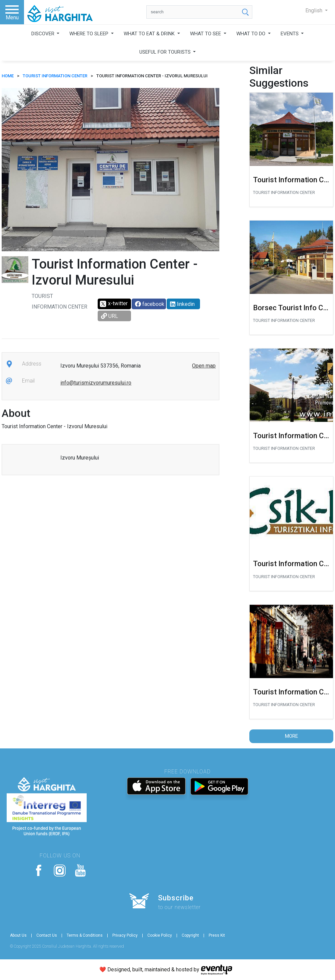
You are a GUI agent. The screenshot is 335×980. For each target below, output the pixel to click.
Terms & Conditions (85, 935)
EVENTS (290, 34)
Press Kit (217, 935)
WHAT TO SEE (206, 34)
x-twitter (113, 304)
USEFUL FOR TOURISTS (166, 52)
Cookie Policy (160, 935)
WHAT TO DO (251, 34)
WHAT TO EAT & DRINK (150, 34)
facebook (150, 304)
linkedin (182, 304)
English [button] (314, 10)
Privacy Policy (125, 935)
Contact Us (47, 935)
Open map (204, 366)
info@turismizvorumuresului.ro (96, 383)
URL (109, 316)
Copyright (190, 935)
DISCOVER (43, 34)
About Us (18, 935)
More (291, 736)
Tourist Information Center (55, 76)
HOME (8, 76)
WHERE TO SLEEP (89, 34)
